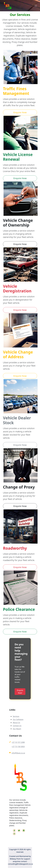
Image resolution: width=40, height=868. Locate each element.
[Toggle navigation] (36, 6)
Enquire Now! (20, 692)
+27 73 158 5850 (18, 747)
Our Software (18, 719)
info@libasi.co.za (18, 753)
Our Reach (17, 729)
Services (16, 716)
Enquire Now (20, 112)
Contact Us (17, 726)
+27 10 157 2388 (18, 742)
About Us (16, 723)
